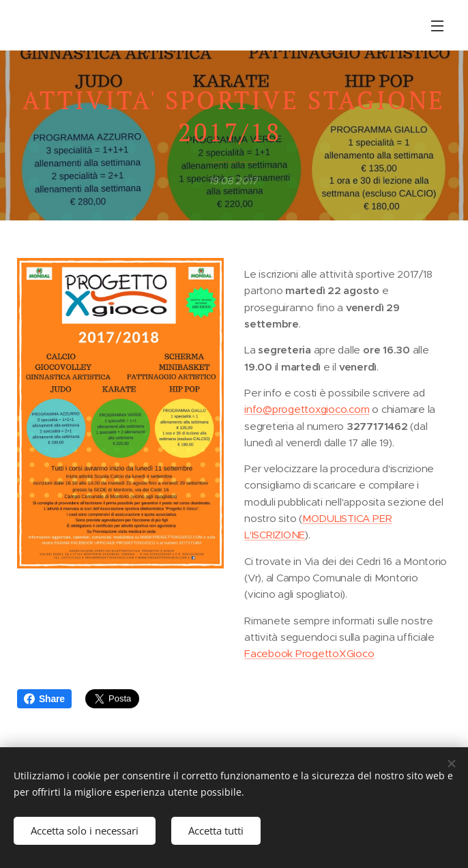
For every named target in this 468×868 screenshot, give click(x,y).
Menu (437, 26)
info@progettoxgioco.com (307, 409)
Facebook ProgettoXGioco (309, 654)
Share (44, 699)
